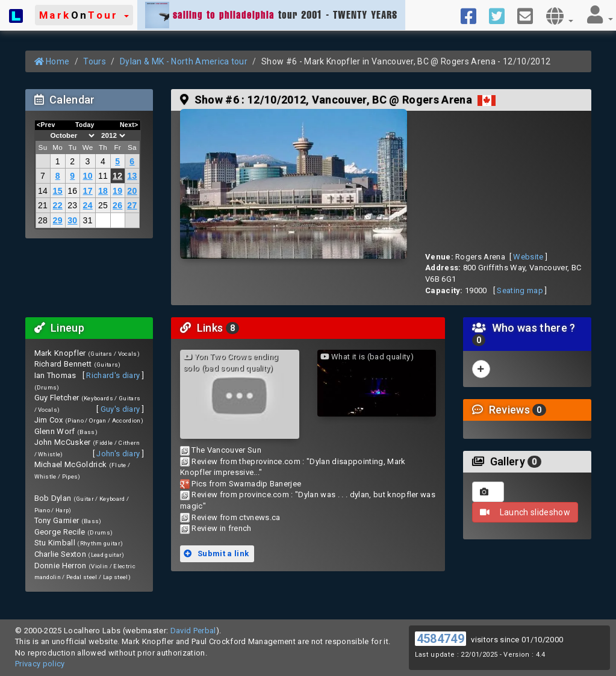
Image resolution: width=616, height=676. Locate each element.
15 (58, 191)
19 (117, 191)
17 (88, 191)
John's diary (118, 454)
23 (72, 205)
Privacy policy (40, 664)
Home (52, 61)
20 (132, 191)
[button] (84, 15)
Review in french (221, 528)
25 (103, 205)
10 (88, 176)
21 (43, 205)
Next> (129, 125)
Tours (95, 61)
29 (58, 220)
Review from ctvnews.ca (236, 517)
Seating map (520, 290)
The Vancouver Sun (226, 450)
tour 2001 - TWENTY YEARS (271, 15)
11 (103, 176)
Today (85, 125)
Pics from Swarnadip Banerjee (246, 484)
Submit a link (216, 554)
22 (58, 205)
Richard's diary (113, 375)
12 (117, 176)
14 (43, 191)
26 (117, 205)
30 (72, 220)
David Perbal (193, 631)
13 (132, 176)
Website (528, 257)
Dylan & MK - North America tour (184, 61)
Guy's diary (120, 409)
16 (72, 191)
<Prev (46, 125)
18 (103, 191)
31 (88, 220)
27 (132, 205)
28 (43, 220)
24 (88, 205)
